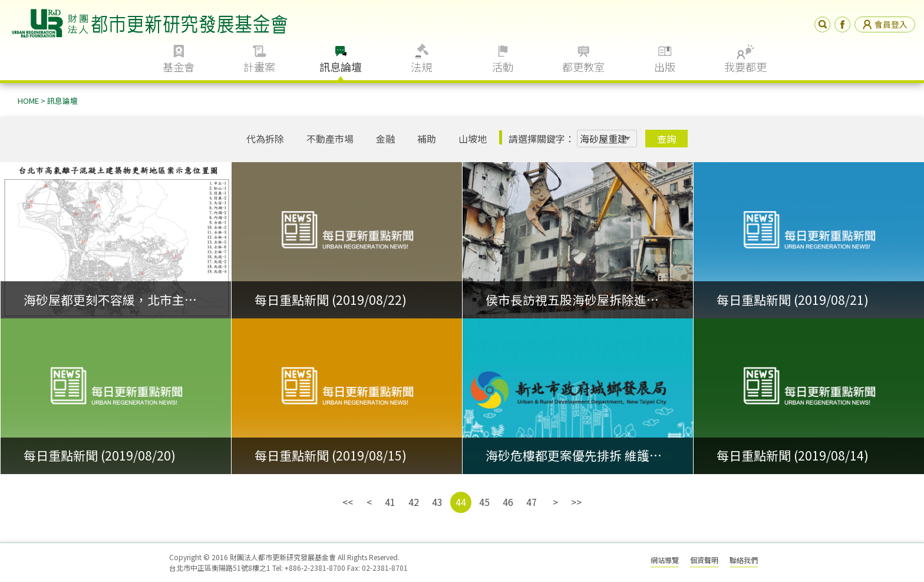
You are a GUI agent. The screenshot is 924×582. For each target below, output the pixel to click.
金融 (385, 139)
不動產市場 (330, 139)
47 (532, 502)
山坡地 (473, 139)
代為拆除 (265, 139)
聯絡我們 (744, 560)
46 (508, 502)
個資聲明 (704, 560)
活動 (503, 67)
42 (414, 502)
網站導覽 (665, 560)
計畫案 (259, 67)
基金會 (179, 67)
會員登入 (885, 24)
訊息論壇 (341, 67)
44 (461, 502)
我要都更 (745, 67)
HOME (28, 101)
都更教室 (583, 67)
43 (437, 502)
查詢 (666, 139)
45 (484, 502)
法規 (421, 67)
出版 (665, 67)
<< (348, 502)
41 (390, 502)
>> (576, 502)
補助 (427, 139)
